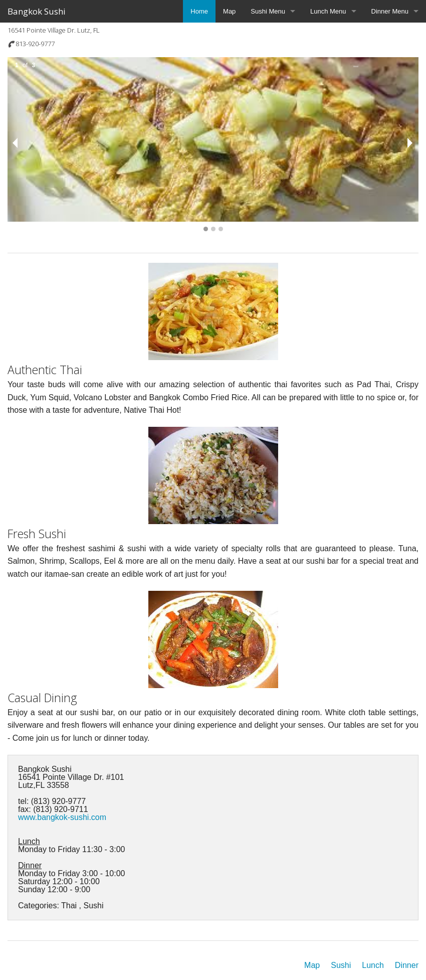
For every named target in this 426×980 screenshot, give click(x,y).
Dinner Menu (390, 11)
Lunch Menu (328, 11)
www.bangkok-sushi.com (62, 817)
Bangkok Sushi (37, 11)
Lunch (373, 965)
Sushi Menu (268, 11)
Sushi (341, 965)
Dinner (407, 965)
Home (199, 11)
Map (229, 11)
